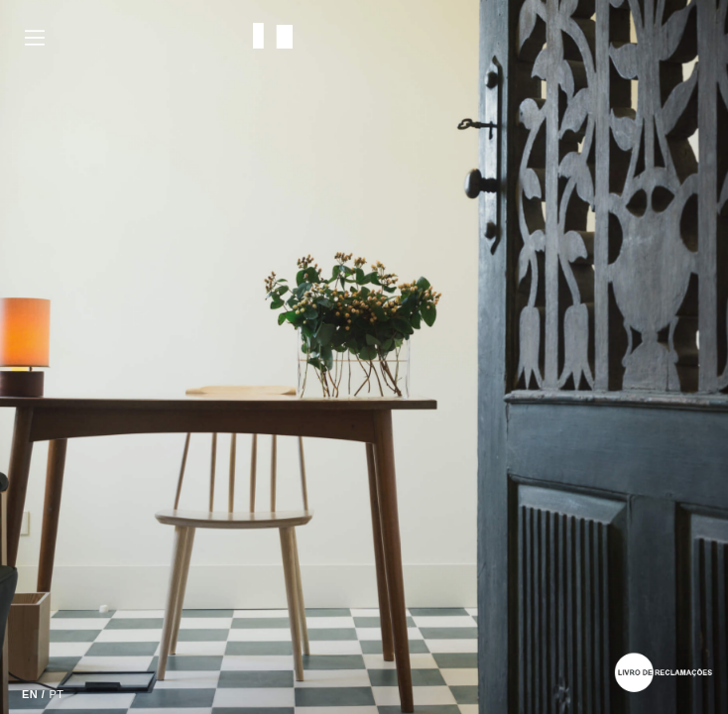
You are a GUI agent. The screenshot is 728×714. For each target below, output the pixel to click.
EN (30, 694)
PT (56, 694)
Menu (35, 38)
